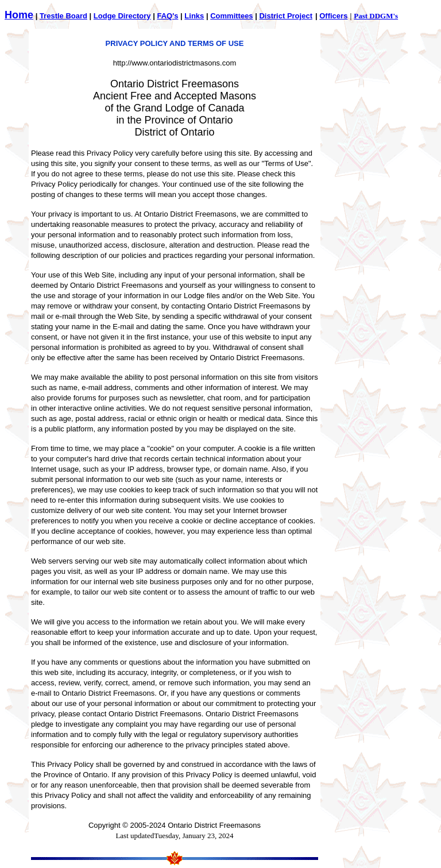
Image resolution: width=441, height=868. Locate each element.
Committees (231, 16)
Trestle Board (63, 16)
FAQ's (167, 16)
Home (19, 15)
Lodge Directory (122, 16)
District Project (285, 16)
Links (194, 16)
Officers (333, 16)
